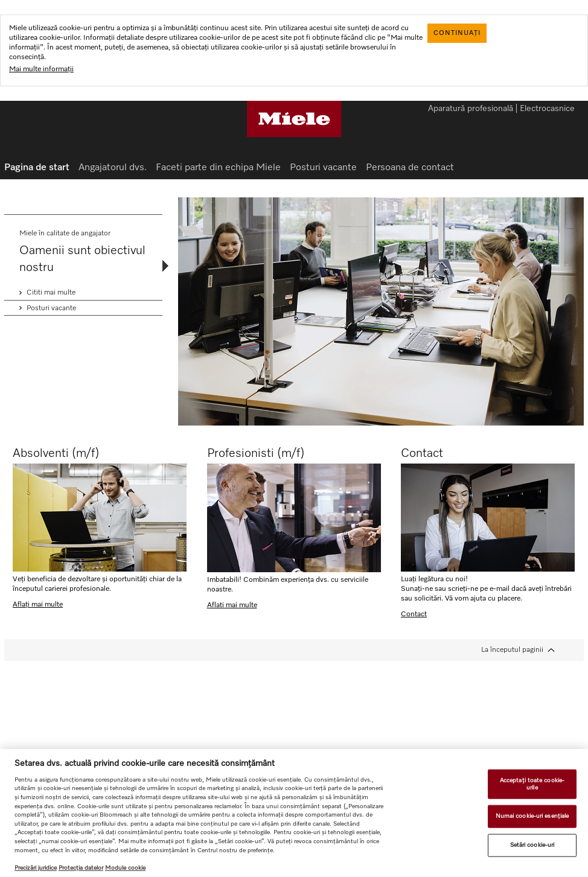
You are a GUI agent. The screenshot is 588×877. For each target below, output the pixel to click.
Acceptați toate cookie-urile (532, 784)
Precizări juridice (36, 868)
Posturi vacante (323, 168)
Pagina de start (37, 168)
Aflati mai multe (232, 605)
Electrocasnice (547, 109)
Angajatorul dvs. (113, 168)
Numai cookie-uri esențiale (532, 816)
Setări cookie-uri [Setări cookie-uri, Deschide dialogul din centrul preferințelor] (532, 845)
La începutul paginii (512, 650)
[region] (294, 813)
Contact (414, 614)
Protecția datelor (81, 868)
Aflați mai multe (38, 605)
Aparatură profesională (471, 109)
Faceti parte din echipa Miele (218, 168)
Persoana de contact (410, 168)
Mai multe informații (41, 69)
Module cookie (125, 868)
